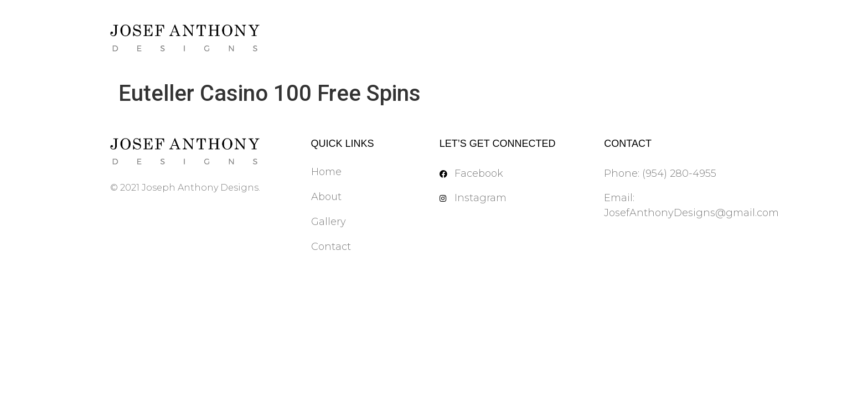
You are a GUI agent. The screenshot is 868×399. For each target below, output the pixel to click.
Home (326, 172)
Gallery (329, 222)
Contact (331, 247)
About (326, 197)
